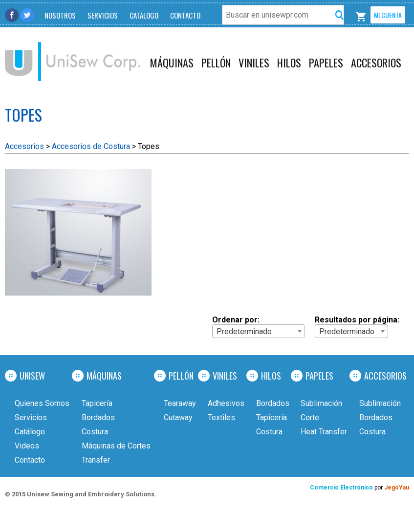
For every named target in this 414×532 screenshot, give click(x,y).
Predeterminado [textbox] (244, 331)
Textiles (221, 417)
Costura (95, 432)
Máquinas (172, 63)
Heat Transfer (324, 432)
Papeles (326, 63)
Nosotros (60, 15)
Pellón (216, 63)
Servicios (103, 15)
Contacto (185, 15)
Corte (310, 417)
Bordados (98, 417)
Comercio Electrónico (342, 488)
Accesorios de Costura (91, 146)
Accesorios (376, 63)
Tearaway (180, 403)
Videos (27, 446)
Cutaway (178, 417)
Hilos (289, 63)
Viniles (254, 63)
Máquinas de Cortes (116, 446)
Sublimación (321, 403)
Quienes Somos (42, 403)
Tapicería (97, 403)
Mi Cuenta (388, 15)
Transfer (96, 460)
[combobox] (259, 331)
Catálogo (144, 15)
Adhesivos (226, 403)
